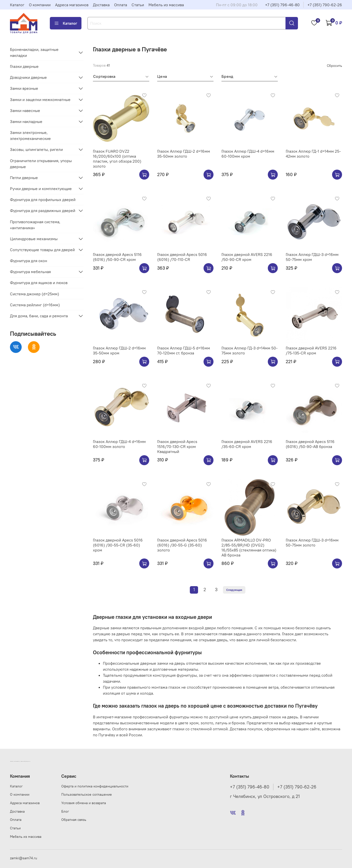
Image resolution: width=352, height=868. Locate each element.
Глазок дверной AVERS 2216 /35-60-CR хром (247, 444)
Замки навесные (25, 110)
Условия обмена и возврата (84, 803)
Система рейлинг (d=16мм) (35, 305)
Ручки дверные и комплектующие (41, 189)
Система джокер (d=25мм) (35, 294)
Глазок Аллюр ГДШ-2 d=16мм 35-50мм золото (184, 154)
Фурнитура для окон (29, 261)
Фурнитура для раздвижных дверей (43, 211)
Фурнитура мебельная (30, 272)
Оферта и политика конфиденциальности (95, 786)
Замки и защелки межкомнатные (40, 100)
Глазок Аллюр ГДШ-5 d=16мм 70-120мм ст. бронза (184, 350)
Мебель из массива (166, 5)
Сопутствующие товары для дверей (42, 250)
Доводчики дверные (28, 77)
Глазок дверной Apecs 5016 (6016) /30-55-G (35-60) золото (182, 545)
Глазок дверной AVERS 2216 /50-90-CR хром (247, 257)
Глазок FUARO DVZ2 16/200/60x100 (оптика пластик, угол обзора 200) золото (117, 159)
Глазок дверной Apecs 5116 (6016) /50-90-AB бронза (310, 444)
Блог (65, 811)
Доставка (101, 5)
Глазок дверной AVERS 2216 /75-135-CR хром (311, 350)
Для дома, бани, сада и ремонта (39, 316)
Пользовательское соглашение (87, 794)
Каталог (17, 5)
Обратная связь (74, 820)
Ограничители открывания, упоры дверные (41, 164)
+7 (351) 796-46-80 (282, 5)
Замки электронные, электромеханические (30, 135)
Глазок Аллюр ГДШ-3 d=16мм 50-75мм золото (312, 542)
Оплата (121, 5)
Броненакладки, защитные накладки (34, 52)
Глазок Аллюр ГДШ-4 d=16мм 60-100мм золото (119, 444)
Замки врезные (24, 88)
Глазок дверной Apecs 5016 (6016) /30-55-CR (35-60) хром (118, 545)
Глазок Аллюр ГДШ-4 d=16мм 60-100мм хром (248, 154)
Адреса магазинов (72, 5)
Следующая (234, 590)
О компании (40, 5)
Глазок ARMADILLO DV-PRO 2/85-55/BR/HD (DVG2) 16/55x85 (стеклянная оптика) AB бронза (249, 547)
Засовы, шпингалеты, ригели (36, 149)
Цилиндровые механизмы (34, 239)
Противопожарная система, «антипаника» (35, 225)
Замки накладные (26, 121)
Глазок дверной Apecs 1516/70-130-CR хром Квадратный (177, 446)
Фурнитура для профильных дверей (43, 200)
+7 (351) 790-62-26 (325, 5)
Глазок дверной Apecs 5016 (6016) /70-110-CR (182, 257)
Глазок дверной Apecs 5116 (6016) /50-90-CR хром (117, 257)
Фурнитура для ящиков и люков (39, 283)
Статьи (138, 5)
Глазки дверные (24, 66)
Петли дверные (24, 178)
